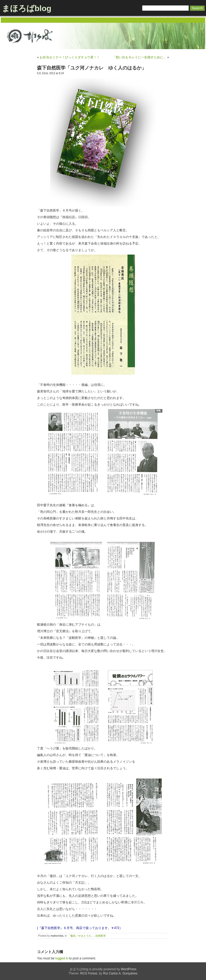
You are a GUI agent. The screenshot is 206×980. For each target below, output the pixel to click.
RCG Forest (89, 973)
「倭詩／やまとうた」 (81, 936)
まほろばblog (27, 8)
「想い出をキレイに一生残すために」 (139, 57)
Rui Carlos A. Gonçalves (120, 973)
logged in (62, 958)
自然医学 (101, 936)
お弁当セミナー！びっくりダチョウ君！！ (70, 57)
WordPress (128, 969)
